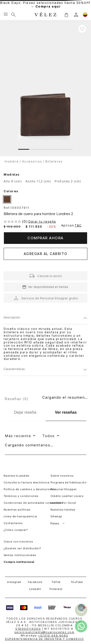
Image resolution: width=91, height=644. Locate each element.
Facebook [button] (35, 582)
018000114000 (28, 629)
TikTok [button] (56, 582)
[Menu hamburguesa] (6, 15)
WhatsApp (44, 636)
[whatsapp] (81, 626)
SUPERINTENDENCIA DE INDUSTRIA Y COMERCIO (44, 639)
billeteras (54, 161)
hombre (12, 161)
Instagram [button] (14, 582)
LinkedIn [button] (35, 589)
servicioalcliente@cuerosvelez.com (44, 632)
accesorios (32, 161)
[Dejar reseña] (25, 412)
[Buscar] (13, 15)
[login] (76, 15)
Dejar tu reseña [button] (42, 222)
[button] (66, 15)
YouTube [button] (77, 582)
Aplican (72, 225)
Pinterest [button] (56, 589)
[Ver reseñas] (66, 413)
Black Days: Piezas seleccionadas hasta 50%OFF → (45, 5)
